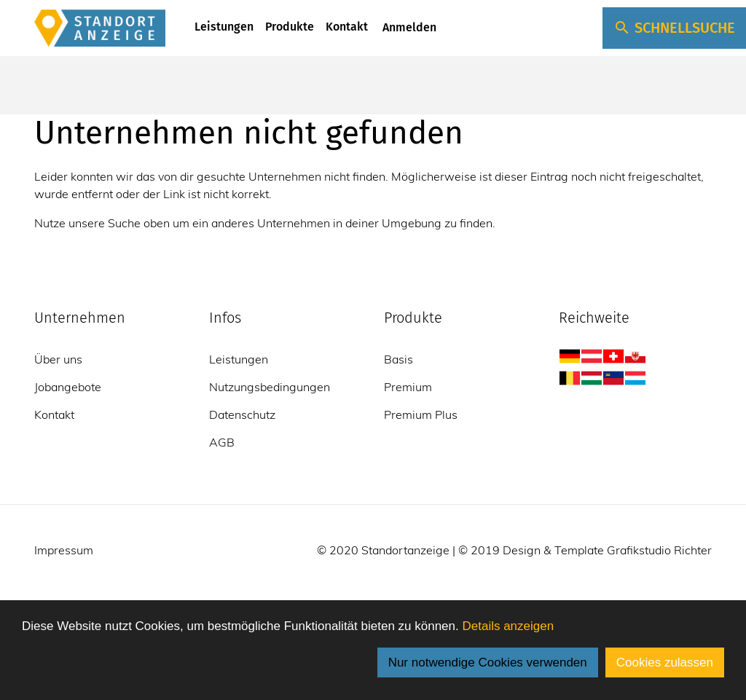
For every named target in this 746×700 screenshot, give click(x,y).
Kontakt (347, 27)
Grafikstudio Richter (659, 550)
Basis (398, 359)
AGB (222, 442)
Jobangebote (68, 387)
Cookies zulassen (665, 662)
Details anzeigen (508, 626)
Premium (408, 387)
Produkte (290, 27)
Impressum (64, 550)
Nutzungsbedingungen (270, 387)
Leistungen (224, 27)
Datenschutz (242, 414)
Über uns (58, 359)
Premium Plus (421, 414)
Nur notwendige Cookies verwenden (488, 662)
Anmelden (408, 27)
